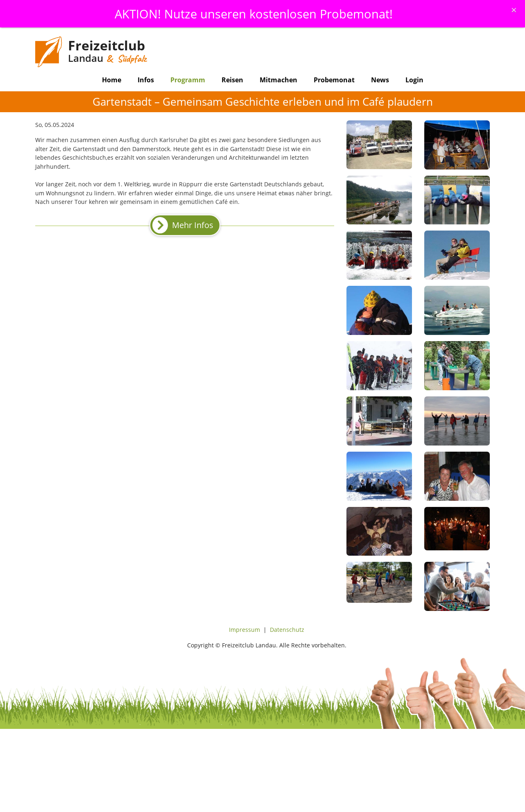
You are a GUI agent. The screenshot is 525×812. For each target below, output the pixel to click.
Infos (146, 80)
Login (414, 80)
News (380, 80)
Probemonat (334, 80)
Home (112, 80)
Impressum (244, 630)
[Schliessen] (514, 10)
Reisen (232, 80)
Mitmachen (278, 80)
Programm (188, 80)
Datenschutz (287, 630)
